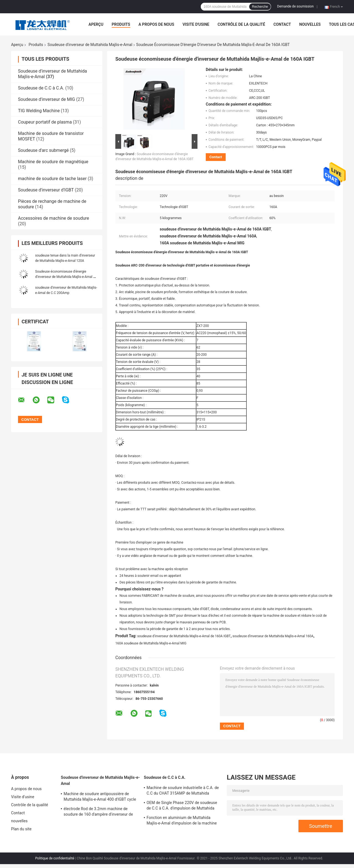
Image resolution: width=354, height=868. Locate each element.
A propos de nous (156, 24)
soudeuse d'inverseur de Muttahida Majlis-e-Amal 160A (273, 636)
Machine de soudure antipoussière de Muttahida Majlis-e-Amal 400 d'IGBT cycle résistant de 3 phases (100, 797)
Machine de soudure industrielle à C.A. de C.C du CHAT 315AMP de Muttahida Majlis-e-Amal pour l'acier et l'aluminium (183, 791)
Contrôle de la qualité (241, 24)
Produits (121, 24)
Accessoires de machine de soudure (54, 218)
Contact (282, 24)
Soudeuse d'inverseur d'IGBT (46, 190)
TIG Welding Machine (39, 111)
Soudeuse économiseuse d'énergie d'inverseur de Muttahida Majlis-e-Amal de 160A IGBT (66, 277)
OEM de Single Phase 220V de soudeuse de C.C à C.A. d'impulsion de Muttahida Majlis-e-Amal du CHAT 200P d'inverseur (182, 806)
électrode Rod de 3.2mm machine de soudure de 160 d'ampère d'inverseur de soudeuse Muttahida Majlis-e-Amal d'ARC (99, 812)
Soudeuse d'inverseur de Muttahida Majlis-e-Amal (90, 45)
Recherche (260, 7)
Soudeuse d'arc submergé (43, 150)
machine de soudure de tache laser (52, 179)
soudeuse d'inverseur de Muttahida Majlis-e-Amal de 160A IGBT (184, 636)
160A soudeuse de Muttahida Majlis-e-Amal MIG (151, 643)
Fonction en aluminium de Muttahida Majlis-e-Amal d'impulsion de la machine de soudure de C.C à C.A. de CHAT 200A (182, 821)
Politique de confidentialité (55, 858)
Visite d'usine (196, 24)
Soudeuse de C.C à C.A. (41, 88)
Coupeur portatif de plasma (45, 122)
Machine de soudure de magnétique (53, 162)
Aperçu (96, 24)
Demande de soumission (295, 6)
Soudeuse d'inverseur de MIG (46, 99)
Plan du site (21, 829)
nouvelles (310, 24)
